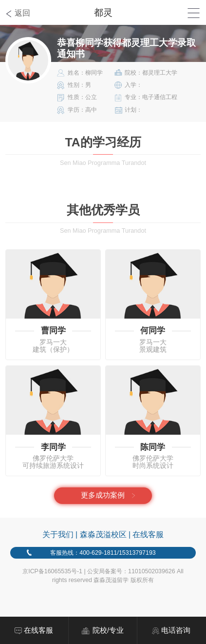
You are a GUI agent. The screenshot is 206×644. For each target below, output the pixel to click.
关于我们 (58, 534)
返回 (22, 13)
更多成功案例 (103, 495)
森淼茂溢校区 (103, 534)
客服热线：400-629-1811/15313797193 (103, 553)
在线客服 (148, 534)
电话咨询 (176, 630)
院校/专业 (108, 630)
